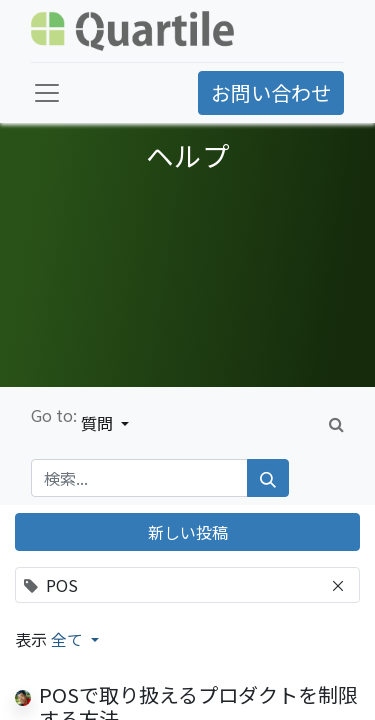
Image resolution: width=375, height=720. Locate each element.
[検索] (268, 478)
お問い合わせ (271, 92)
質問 (99, 423)
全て (69, 639)
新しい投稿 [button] (188, 532)
